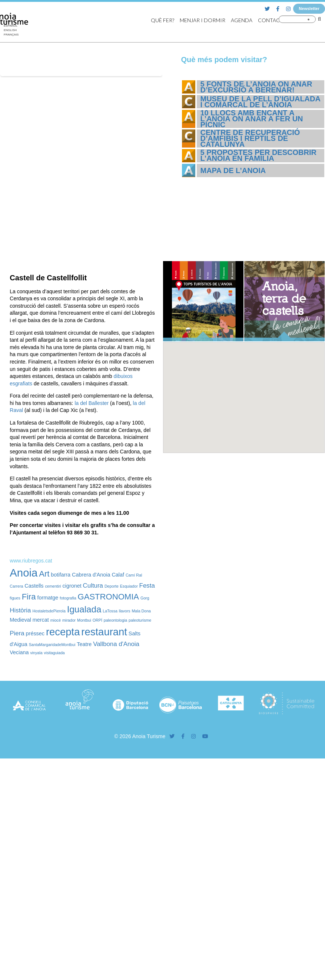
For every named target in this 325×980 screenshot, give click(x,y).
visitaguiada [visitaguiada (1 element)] (54, 653)
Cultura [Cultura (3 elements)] (93, 586)
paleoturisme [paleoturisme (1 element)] (140, 620)
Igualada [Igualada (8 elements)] (84, 609)
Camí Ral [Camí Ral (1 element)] (134, 575)
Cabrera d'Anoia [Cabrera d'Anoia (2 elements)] (91, 575)
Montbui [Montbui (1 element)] (84, 620)
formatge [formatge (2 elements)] (48, 598)
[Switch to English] (11, 30)
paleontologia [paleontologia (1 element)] (115, 620)
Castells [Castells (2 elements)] (34, 586)
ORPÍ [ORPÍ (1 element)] (97, 620)
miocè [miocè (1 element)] (56, 620)
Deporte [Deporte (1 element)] (112, 586)
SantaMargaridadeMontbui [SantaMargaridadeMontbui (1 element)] (52, 645)
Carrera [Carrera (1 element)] (16, 586)
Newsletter (309, 9)
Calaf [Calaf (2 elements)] (118, 575)
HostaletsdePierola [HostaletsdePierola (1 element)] (49, 611)
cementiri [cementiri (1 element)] (53, 586)
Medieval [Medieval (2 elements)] (20, 620)
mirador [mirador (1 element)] (69, 620)
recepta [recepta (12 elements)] (63, 632)
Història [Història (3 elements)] (20, 610)
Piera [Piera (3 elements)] (17, 633)
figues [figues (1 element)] (15, 598)
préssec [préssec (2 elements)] (35, 633)
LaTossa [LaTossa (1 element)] (110, 611)
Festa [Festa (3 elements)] (147, 586)
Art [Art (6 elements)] (44, 574)
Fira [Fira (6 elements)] (29, 597)
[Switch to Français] (11, 35)
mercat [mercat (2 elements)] (41, 620)
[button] (244, 391)
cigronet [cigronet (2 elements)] (72, 586)
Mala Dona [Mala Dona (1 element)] (141, 611)
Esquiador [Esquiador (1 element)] (129, 586)
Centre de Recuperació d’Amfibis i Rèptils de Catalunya (250, 138)
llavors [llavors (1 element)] (125, 611)
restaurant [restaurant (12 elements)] (104, 632)
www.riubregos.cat (31, 561)
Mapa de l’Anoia (233, 170)
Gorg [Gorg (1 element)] (145, 598)
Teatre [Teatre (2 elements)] (84, 644)
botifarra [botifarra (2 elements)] (61, 575)
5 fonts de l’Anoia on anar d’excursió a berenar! (256, 87)
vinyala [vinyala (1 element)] (36, 653)
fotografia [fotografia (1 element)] (68, 598)
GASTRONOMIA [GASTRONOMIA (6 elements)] (108, 597)
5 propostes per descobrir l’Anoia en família (258, 155)
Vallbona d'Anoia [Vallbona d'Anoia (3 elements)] (116, 644)
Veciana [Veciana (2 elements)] (19, 652)
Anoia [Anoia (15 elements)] (24, 573)
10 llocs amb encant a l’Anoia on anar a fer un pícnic (252, 119)
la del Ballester (92, 403)
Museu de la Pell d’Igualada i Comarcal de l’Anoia (261, 102)
